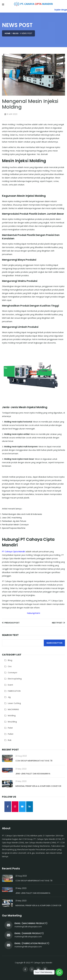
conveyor (13, 673)
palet (10, 728)
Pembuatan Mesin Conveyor (15, 525)
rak (10, 740)
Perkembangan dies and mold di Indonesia (22, 514)
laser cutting (14, 703)
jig (9, 697)
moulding (12, 722)
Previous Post (11, 623)
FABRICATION (14, 691)
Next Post (58, 623)
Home (8, 33)
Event (10, 685)
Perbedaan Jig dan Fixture (14, 521)
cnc (10, 666)
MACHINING (13, 709)
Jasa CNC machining (12, 518)
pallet (11, 734)
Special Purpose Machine (14, 528)
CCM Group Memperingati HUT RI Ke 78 (34, 761)
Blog (16, 33)
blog (10, 660)
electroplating (15, 679)
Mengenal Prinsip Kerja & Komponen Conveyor (38, 786)
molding (12, 716)
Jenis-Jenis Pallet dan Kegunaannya (33, 774)
